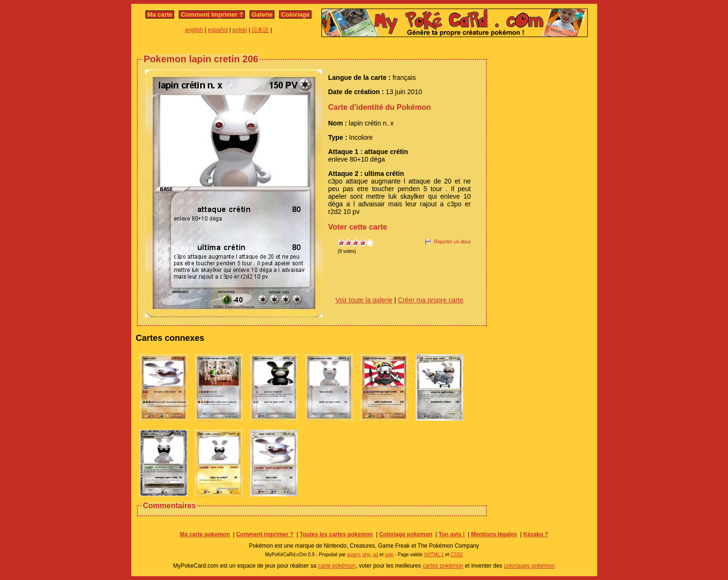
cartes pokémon (443, 566)
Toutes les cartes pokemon (336, 534)
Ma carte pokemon (205, 534)
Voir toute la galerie (364, 300)
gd (375, 555)
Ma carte (160, 14)
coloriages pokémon (529, 566)
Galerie (262, 14)
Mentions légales (494, 534)
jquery (354, 555)
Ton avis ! (451, 534)
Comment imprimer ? (212, 14)
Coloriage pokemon (406, 534)
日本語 (260, 30)
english (194, 30)
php (366, 555)
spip (389, 555)
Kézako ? (536, 534)
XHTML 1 (434, 555)
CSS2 (456, 555)
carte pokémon (337, 566)
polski (240, 30)
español (218, 30)
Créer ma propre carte (431, 300)
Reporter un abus (452, 242)
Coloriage (295, 14)
